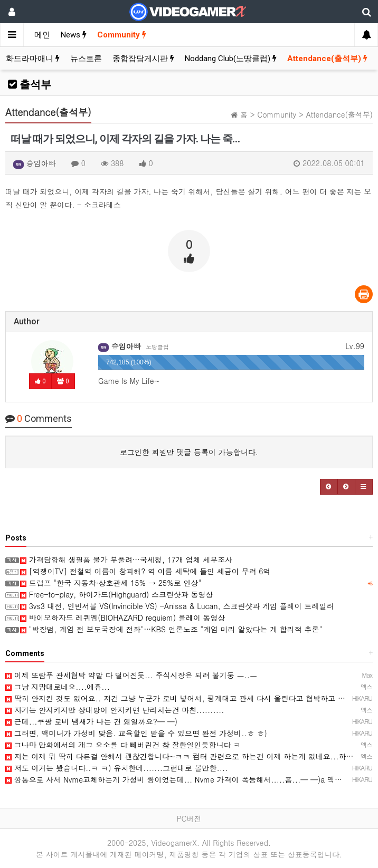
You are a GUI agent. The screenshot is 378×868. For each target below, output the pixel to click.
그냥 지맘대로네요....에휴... (58, 687)
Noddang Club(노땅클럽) (231, 59)
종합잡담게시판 (143, 59)
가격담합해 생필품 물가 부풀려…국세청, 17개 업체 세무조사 (126, 560)
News (74, 35)
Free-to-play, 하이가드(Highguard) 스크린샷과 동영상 (117, 594)
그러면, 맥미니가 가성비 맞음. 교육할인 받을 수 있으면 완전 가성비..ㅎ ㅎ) (136, 733)
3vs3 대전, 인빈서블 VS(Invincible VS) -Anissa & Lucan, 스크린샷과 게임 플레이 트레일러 (177, 606)
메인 (42, 35)
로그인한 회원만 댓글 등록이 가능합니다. (189, 452)
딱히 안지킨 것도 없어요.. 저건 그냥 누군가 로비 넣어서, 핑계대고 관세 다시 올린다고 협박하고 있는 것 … (189, 698)
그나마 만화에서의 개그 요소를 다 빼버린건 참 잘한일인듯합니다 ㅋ (123, 745)
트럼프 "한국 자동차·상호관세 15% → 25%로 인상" (111, 583)
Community (122, 35)
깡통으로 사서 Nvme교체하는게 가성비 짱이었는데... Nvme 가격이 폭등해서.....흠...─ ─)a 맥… (174, 779)
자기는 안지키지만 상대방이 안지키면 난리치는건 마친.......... (115, 710)
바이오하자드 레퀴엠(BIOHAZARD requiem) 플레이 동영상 (123, 618)
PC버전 (189, 818)
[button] (329, 487)
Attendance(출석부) (327, 59)
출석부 (30, 84)
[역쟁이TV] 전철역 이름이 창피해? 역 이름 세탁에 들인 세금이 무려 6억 (145, 571)
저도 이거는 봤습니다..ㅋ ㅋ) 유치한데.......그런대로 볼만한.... (117, 768)
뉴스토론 (86, 59)
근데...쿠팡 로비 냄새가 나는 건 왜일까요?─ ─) (91, 721)
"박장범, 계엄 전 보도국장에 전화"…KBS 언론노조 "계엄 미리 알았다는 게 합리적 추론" (171, 629)
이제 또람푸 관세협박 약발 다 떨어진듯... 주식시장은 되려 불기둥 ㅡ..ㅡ (131, 675)
